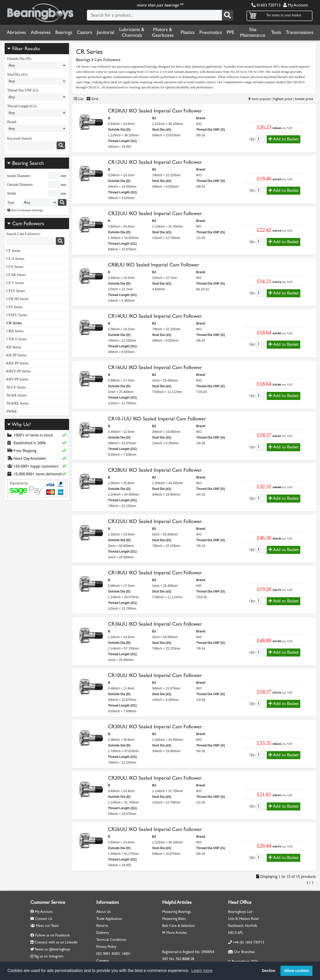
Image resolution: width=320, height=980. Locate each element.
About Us (103, 912)
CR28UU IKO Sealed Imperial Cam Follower (155, 470)
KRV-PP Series (18, 379)
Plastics (188, 32)
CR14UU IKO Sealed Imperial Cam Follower (155, 316)
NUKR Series (16, 395)
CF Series (14, 251)
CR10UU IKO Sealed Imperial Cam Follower (155, 675)
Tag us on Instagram (49, 956)
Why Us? (19, 424)
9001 (107, 954)
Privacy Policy (106, 947)
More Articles (175, 933)
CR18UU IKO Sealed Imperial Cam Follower (155, 573)
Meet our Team (45, 926)
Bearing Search (26, 163)
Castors (84, 32)
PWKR (12, 411)
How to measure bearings (25, 210)
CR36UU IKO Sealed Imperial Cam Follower (155, 624)
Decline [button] (268, 971)
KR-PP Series (16, 355)
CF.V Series (15, 283)
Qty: (253, 139)
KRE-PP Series (18, 363)
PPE (230, 32)
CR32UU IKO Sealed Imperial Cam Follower (155, 521)
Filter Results (24, 49)
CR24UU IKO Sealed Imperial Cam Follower (155, 111)
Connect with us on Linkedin (56, 942)
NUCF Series (16, 387)
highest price (283, 99)
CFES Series (16, 291)
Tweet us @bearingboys (52, 949)
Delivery (103, 933)
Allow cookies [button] (297, 971)
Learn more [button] (202, 971)
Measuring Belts (174, 919)
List (79, 99)
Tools (276, 32)
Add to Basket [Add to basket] (284, 139)
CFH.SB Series (18, 299)
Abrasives (16, 32)
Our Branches (241, 952)
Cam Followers (28, 224)
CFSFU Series (17, 315)
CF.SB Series (16, 275)
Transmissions (299, 32)
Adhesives (41, 32)
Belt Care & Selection (178, 926)
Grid (92, 99)
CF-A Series (15, 259)
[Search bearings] (62, 202)
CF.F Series (15, 267)
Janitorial (105, 32)
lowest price (304, 99)
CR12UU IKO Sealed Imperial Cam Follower (155, 162)
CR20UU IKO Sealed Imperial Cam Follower (155, 778)
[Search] (228, 15)
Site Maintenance (253, 32)
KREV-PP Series (19, 371)
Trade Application (109, 919)
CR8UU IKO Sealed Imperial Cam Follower (154, 265)
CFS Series (15, 307)
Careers (102, 961)
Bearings (64, 32)
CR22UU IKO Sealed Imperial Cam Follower (155, 213)
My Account (295, 5)
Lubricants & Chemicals (132, 32)
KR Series (14, 347)
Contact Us (41, 919)
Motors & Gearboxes (163, 32)
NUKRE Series (18, 403)
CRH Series (15, 331)
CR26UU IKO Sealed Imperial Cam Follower (155, 829)
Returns (102, 926)
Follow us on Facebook (52, 935)
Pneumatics (211, 32)
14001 (126, 954)
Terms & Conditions (111, 940)
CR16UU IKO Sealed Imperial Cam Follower (155, 367)
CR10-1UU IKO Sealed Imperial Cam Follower (157, 419)
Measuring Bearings (176, 912)
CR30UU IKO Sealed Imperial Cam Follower (155, 727)
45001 (116, 954)
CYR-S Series (17, 339)
